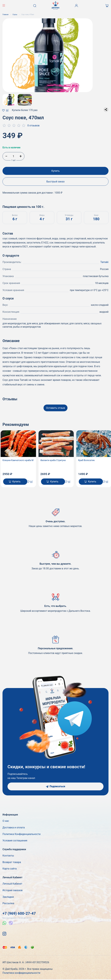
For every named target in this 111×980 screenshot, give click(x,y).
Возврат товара (12, 862)
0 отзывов (34, 126)
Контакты (8, 856)
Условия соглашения (15, 841)
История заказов (13, 890)
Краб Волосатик (86, 460)
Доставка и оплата (14, 827)
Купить (55, 171)
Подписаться (55, 786)
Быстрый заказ (56, 182)
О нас (6, 821)
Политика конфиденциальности (21, 973)
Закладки (8, 897)
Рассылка (8, 903)
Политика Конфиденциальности (22, 834)
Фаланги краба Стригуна (53, 460)
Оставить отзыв (55, 408)
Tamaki (104, 262)
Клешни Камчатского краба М (18, 460)
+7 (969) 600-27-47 (19, 913)
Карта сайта (10, 869)
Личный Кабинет (12, 884)
